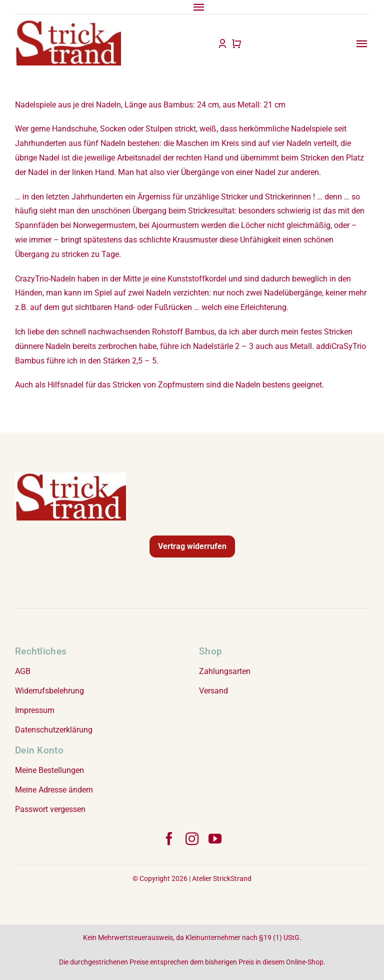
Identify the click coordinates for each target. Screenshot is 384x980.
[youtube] (215, 838)
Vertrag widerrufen (192, 546)
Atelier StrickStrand (222, 878)
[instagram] (192, 838)
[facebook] (169, 838)
